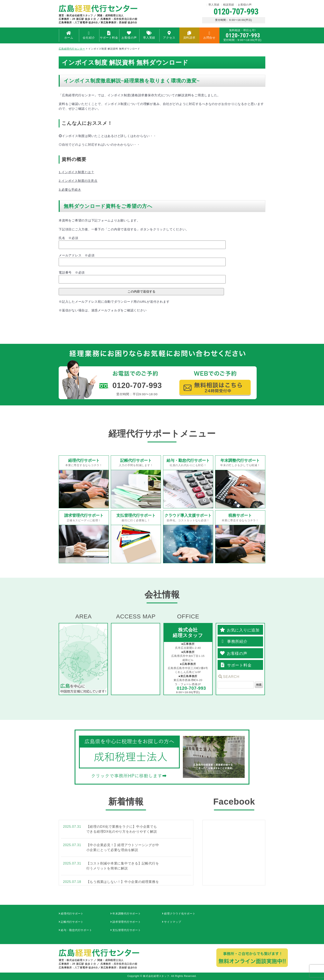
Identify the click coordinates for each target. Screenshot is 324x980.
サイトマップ (173, 922)
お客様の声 (245, 5)
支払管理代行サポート (127, 930)
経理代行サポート (72, 914)
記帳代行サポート (72, 922)
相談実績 (228, 5)
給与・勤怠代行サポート (76, 930)
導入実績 (214, 5)
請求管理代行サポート (127, 922)
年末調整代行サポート (127, 914)
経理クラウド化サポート (180, 914)
